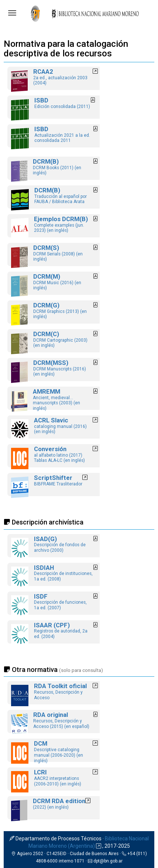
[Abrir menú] (12, 13)
